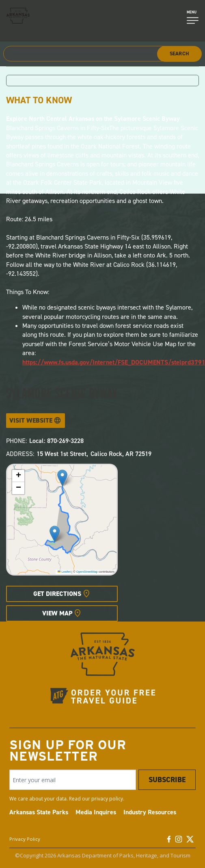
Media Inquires (96, 812)
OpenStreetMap (87, 572)
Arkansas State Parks (39, 812)
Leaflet (64, 572)
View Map (57, 613)
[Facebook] (169, 841)
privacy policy (107, 799)
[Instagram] (179, 841)
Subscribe (167, 780)
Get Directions (57, 594)
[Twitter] (190, 841)
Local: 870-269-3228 (56, 441)
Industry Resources (150, 812)
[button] (62, 478)
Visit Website (31, 420)
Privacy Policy (25, 839)
